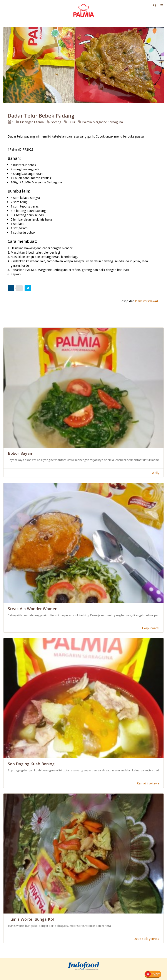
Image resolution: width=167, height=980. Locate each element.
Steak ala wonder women (33, 609)
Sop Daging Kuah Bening (31, 764)
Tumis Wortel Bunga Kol (31, 919)
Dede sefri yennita (146, 939)
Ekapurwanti (151, 628)
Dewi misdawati (147, 301)
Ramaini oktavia (148, 783)
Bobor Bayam (21, 453)
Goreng (54, 122)
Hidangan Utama (30, 122)
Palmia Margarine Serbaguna (101, 122)
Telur (70, 122)
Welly (155, 473)
